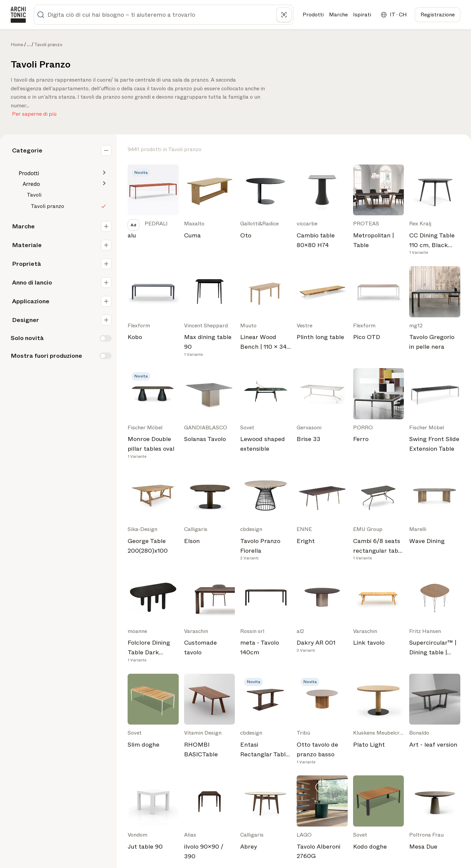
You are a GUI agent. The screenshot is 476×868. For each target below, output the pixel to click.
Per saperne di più (34, 113)
